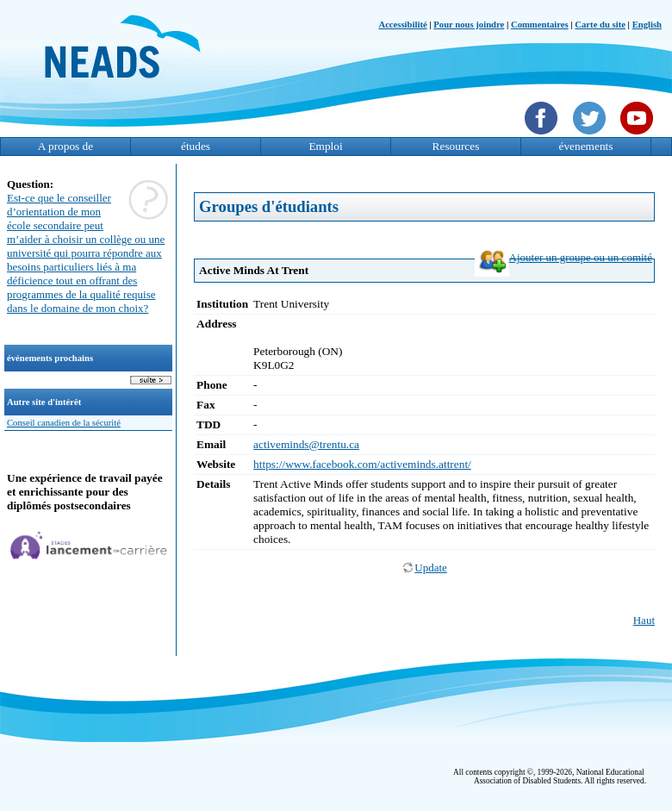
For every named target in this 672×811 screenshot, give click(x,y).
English (647, 25)
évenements (586, 146)
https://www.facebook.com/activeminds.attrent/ (362, 464)
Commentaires (540, 25)
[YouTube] (639, 136)
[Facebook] (543, 136)
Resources (456, 146)
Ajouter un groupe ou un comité (563, 257)
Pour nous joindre (469, 25)
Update (424, 568)
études (196, 146)
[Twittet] (591, 136)
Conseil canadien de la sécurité (64, 423)
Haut (644, 620)
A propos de (65, 146)
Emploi (325, 146)
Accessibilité (402, 25)
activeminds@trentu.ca (306, 444)
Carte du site (600, 25)
